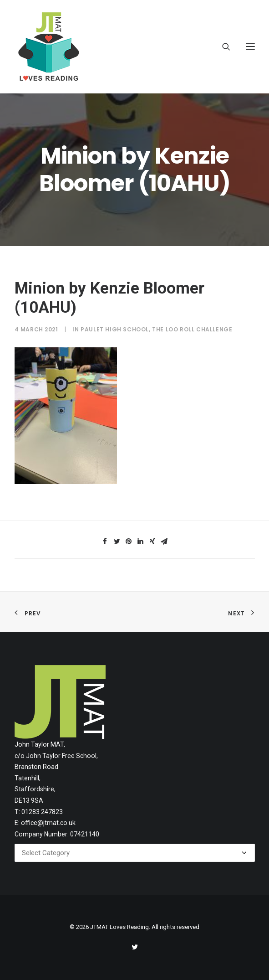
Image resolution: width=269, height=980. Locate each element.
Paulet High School (115, 329)
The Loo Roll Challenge (192, 329)
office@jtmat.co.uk (48, 823)
